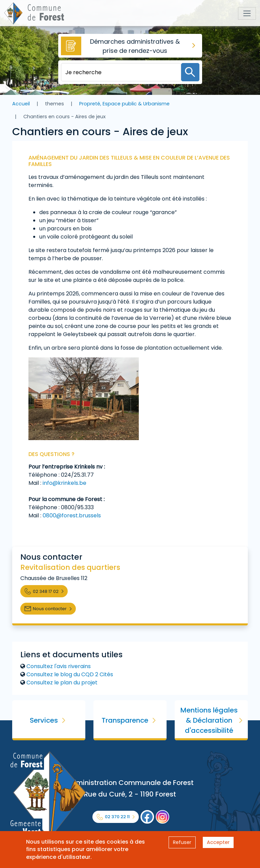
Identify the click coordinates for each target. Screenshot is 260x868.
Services (44, 720)
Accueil (21, 104)
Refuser (182, 842)
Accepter (218, 842)
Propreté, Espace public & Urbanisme (124, 104)
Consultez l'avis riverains (59, 666)
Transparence (125, 720)
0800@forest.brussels (72, 515)
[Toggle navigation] (247, 13)
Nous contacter (50, 609)
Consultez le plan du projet (62, 683)
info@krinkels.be (64, 483)
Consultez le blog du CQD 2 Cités (70, 674)
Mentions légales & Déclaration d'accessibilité (209, 720)
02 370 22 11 (117, 817)
